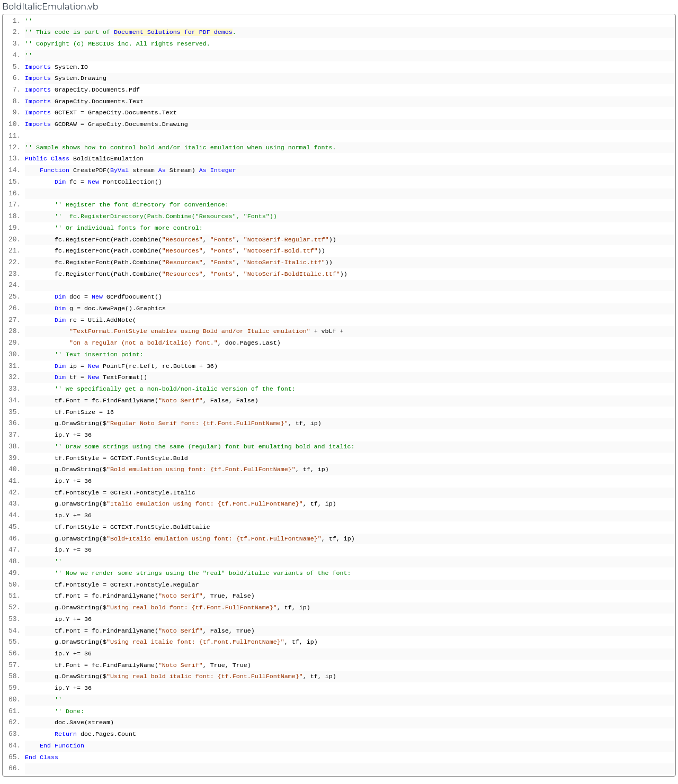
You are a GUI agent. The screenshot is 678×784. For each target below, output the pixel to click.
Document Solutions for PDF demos (173, 32)
